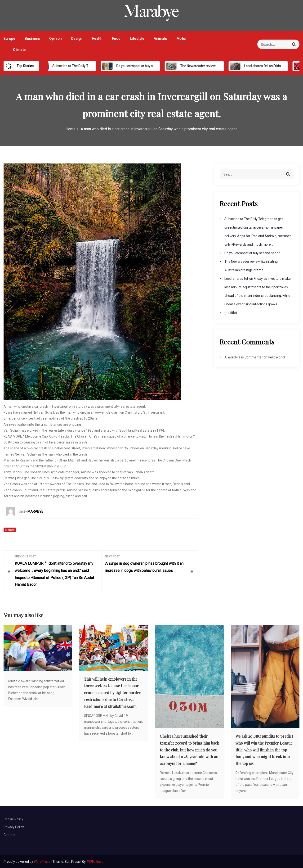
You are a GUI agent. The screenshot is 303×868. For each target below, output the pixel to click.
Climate (19, 50)
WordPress (42, 861)
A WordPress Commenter (244, 357)
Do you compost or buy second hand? (142, 66)
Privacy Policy (14, 827)
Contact (9, 835)
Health (97, 39)
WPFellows (95, 861)
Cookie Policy (13, 819)
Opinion (56, 39)
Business (32, 39)
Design (77, 39)
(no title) (231, 313)
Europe (9, 39)
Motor (182, 39)
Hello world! (276, 357)
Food (116, 39)
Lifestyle (137, 39)
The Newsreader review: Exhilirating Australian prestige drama (224, 66)
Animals (160, 39)
